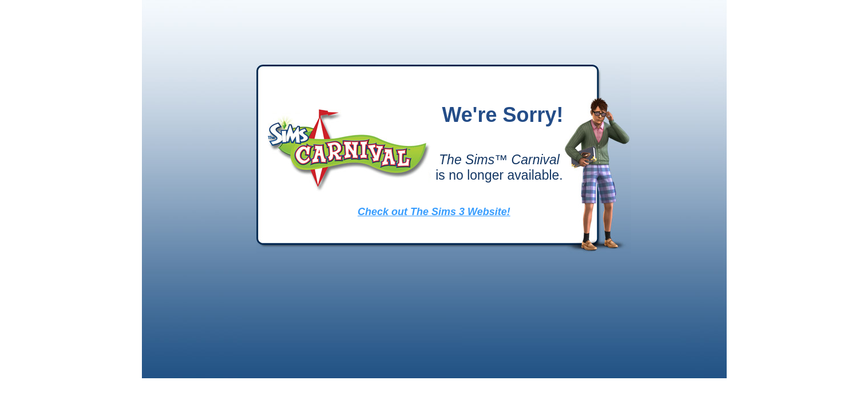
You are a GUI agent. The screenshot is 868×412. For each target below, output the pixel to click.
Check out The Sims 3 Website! (434, 212)
